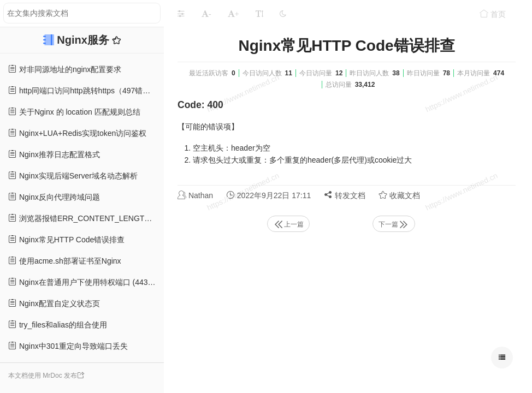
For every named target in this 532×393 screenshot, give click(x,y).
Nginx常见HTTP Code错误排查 (66, 239)
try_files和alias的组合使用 (58, 324)
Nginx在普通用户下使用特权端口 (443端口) (86, 282)
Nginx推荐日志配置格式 (54, 154)
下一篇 (394, 224)
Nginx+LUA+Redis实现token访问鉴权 (77, 133)
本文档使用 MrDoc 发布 (43, 376)
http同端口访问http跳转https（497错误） (83, 90)
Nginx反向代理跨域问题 (54, 197)
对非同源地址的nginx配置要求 (65, 69)
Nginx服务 (84, 40)
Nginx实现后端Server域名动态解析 (73, 175)
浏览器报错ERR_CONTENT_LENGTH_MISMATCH (86, 218)
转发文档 (345, 195)
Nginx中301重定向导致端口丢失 (68, 346)
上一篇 (288, 224)
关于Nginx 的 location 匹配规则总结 (74, 112)
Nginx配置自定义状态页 (54, 303)
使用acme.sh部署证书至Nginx (65, 261)
